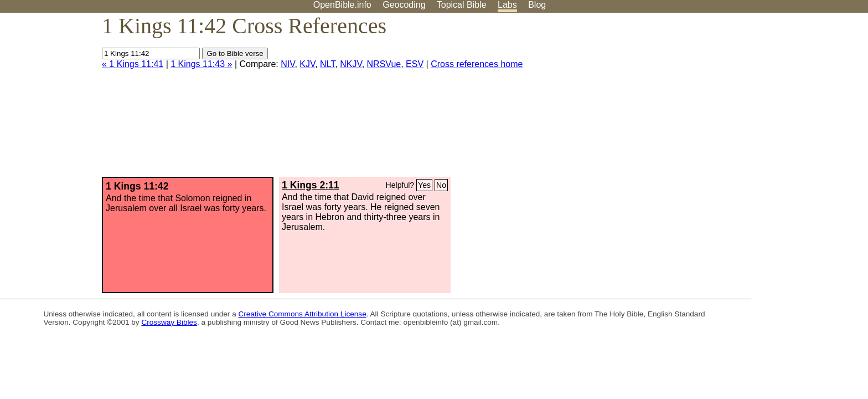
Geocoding (404, 5)
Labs (507, 5)
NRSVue (384, 64)
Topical (462, 5)
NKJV (351, 64)
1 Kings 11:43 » (201, 64)
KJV (307, 64)
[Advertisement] (756, 99)
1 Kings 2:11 (311, 185)
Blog (537, 5)
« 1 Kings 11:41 (133, 64)
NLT (327, 64)
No (441, 185)
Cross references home (477, 64)
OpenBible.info (342, 5)
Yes (424, 185)
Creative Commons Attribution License (303, 314)
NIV (288, 64)
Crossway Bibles (169, 322)
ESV (415, 64)
